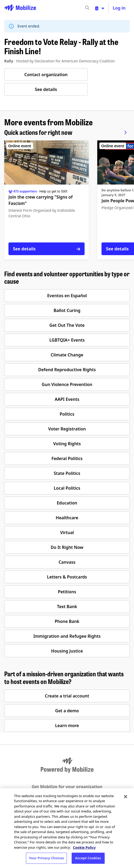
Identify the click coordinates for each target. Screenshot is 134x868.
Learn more (67, 725)
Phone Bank (67, 621)
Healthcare (67, 518)
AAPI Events (67, 399)
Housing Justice (67, 651)
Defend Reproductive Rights (67, 370)
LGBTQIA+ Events (67, 340)
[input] (97, 8)
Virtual (67, 532)
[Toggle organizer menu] (100, 8)
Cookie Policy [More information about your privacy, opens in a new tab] (84, 847)
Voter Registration (67, 429)
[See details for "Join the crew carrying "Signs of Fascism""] (47, 200)
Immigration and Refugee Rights (67, 636)
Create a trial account (67, 696)
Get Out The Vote (67, 325)
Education (67, 503)
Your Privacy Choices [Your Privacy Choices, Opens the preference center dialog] (46, 858)
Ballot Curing (67, 310)
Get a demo (67, 711)
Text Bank (67, 607)
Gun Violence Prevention (67, 384)
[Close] (126, 797)
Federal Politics (67, 458)
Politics (67, 414)
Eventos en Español (67, 296)
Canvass (67, 562)
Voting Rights (67, 444)
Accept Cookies (88, 858)
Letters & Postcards (67, 577)
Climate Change (67, 355)
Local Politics (67, 488)
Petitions (67, 592)
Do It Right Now (67, 547)
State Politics (67, 473)
